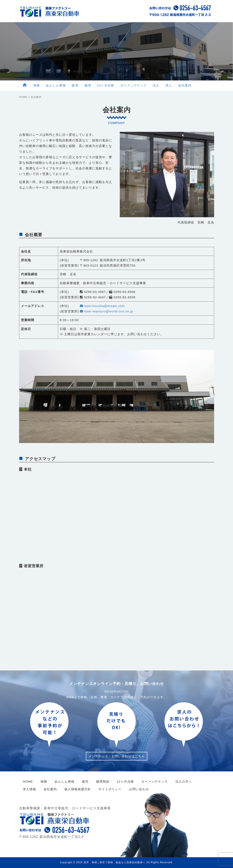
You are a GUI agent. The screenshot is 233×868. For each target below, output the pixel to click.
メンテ (133, 85)
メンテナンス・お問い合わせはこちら (117, 756)
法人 (156, 85)
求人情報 (29, 789)
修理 (88, 85)
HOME (23, 97)
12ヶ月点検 (106, 85)
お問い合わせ (139, 789)
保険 (37, 85)
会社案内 (185, 85)
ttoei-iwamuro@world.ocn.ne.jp (106, 311)
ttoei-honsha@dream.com (102, 306)
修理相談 (103, 781)
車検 (56, 85)
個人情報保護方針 (78, 789)
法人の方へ (184, 781)
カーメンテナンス (155, 781)
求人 (169, 85)
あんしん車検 (65, 781)
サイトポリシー (110, 789)
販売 (75, 85)
